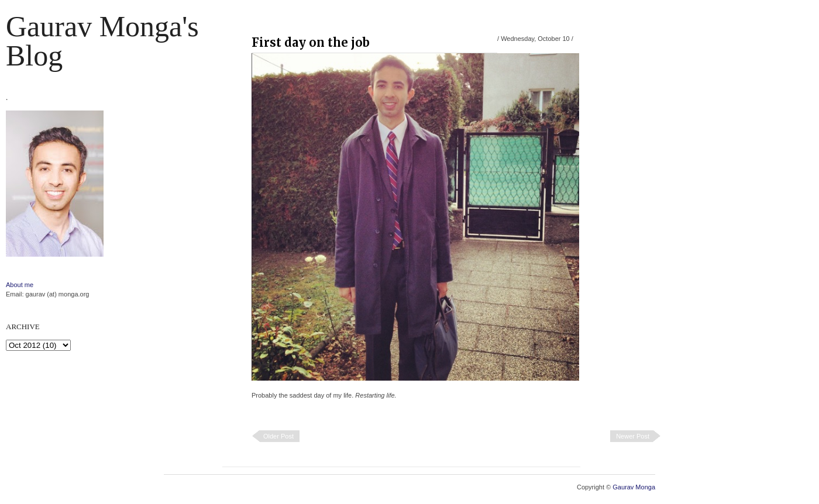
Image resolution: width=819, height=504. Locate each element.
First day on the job (311, 42)
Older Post (278, 436)
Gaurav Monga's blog (102, 41)
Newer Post (633, 436)
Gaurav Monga (634, 487)
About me (20, 285)
